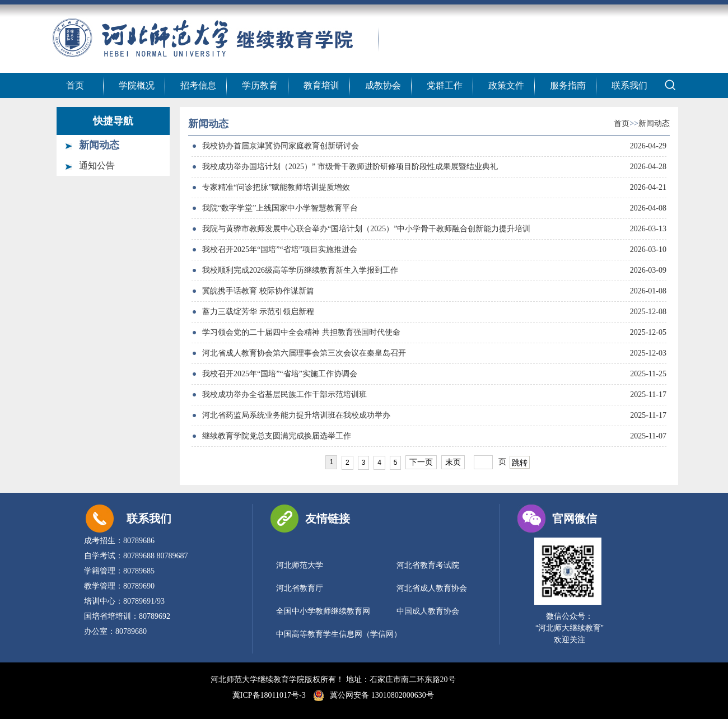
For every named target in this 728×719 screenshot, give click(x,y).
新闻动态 (99, 145)
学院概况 (137, 85)
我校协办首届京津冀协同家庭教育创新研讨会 (281, 146)
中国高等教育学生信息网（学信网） (339, 634)
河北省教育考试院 (428, 565)
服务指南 (568, 85)
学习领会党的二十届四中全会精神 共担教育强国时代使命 (301, 332)
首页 (75, 85)
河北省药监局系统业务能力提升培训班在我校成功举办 (296, 415)
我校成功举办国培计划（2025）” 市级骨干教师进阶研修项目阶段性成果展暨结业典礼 (350, 167)
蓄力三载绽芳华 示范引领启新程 (258, 312)
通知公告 (97, 165)
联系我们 (629, 85)
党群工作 (445, 85)
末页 (453, 462)
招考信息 (198, 85)
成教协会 (383, 85)
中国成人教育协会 (428, 611)
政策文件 (506, 85)
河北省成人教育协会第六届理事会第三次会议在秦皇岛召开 (304, 353)
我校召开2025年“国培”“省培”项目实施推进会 (280, 249)
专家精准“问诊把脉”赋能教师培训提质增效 (276, 187)
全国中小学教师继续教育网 (323, 611)
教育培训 (321, 85)
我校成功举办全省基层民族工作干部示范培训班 (284, 394)
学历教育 (260, 85)
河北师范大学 (300, 565)
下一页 (421, 462)
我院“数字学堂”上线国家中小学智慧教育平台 (280, 208)
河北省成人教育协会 (432, 588)
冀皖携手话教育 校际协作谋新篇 (258, 291)
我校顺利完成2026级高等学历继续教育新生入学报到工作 (300, 270)
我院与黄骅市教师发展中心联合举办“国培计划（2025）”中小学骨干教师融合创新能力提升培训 (366, 229)
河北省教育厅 (300, 588)
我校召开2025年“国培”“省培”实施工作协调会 (280, 374)
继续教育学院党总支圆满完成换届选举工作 (277, 436)
